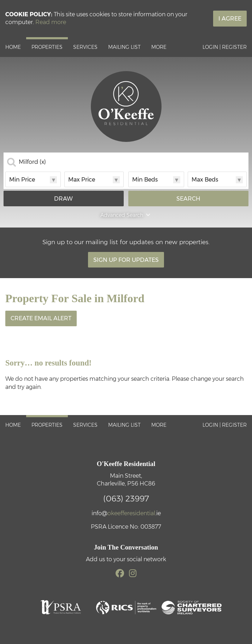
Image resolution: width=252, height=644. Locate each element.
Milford (32, 162)
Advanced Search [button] (126, 215)
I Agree (230, 19)
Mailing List (124, 47)
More (159, 47)
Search (188, 199)
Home (13, 47)
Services (85, 47)
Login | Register (225, 47)
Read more (51, 22)
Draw (63, 199)
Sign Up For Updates (126, 260)
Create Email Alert (41, 318)
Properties (47, 47)
